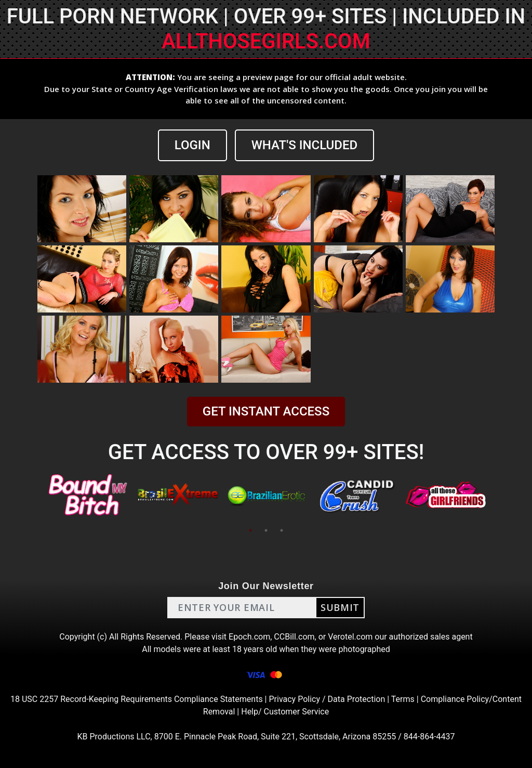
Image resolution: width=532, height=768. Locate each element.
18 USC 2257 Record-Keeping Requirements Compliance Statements (137, 699)
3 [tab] (282, 530)
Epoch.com (249, 637)
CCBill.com (294, 637)
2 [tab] (266, 530)
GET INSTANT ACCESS (266, 411)
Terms (403, 699)
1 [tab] (250, 530)
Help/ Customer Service (285, 712)
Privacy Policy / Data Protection (327, 699)
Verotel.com (350, 637)
